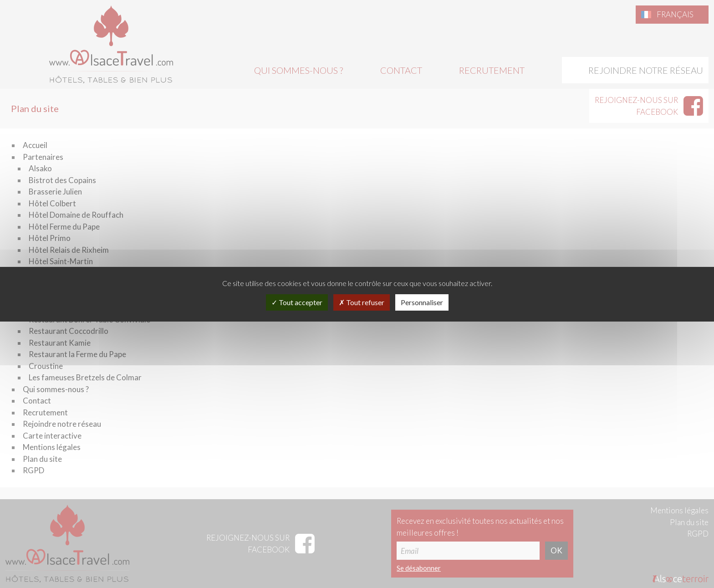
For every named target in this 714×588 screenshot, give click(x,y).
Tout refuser (362, 302)
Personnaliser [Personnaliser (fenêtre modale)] (422, 302)
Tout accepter (297, 302)
